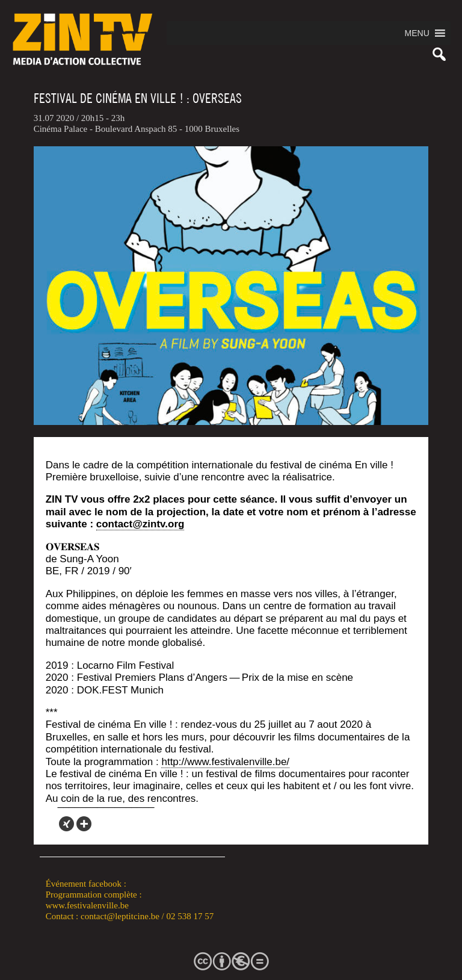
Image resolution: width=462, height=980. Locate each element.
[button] (417, 33)
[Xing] (66, 824)
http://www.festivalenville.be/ (225, 762)
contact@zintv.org (140, 524)
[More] (84, 824)
